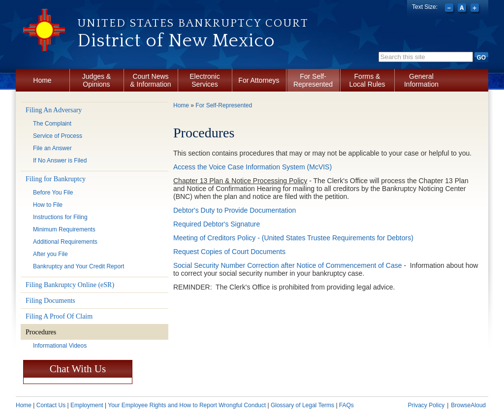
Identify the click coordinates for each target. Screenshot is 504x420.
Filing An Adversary (54, 110)
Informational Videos (60, 346)
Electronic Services (205, 80)
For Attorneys (259, 80)
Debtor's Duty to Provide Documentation (235, 210)
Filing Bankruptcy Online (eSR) (70, 285)
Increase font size (476, 9)
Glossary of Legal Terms (302, 405)
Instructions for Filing (60, 217)
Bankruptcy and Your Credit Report (79, 266)
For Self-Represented (313, 80)
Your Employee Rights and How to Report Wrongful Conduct (187, 405)
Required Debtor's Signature (217, 224)
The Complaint (52, 124)
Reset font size (463, 9)
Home (42, 80)
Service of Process (58, 136)
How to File (48, 205)
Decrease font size (450, 9)
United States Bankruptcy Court (193, 23)
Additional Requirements (65, 242)
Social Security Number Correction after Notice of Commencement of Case (288, 265)
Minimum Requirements (64, 229)
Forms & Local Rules (367, 80)
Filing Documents (50, 301)
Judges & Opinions (96, 80)
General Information (421, 80)
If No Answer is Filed (60, 161)
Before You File (53, 193)
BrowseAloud (468, 405)
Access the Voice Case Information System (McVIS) (252, 167)
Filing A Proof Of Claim (59, 316)
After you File (50, 254)
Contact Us (51, 405)
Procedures (41, 332)
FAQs (346, 405)
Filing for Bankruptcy (56, 179)
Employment (87, 405)
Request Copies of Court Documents (229, 252)
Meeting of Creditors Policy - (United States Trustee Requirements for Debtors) (293, 238)
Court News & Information (150, 80)
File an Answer (52, 148)
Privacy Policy (426, 405)
